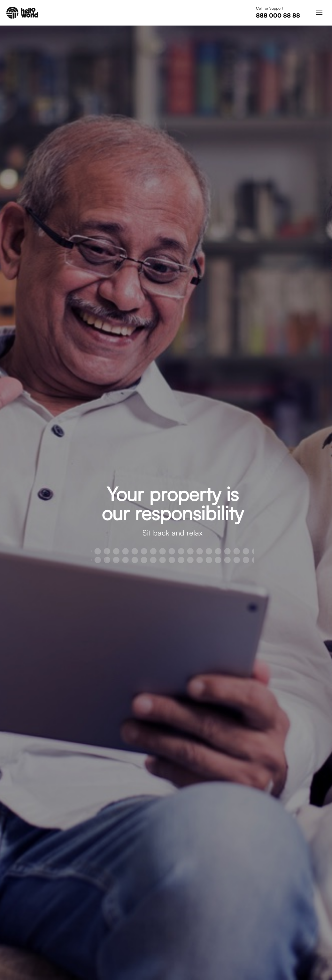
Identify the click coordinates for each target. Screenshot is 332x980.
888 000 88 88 (278, 15)
